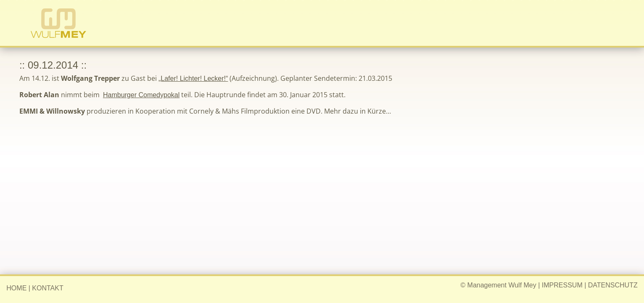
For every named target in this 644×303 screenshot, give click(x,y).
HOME (16, 288)
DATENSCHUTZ (613, 285)
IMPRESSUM (562, 285)
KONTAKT (48, 288)
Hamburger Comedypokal (141, 95)
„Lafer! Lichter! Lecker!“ (193, 78)
